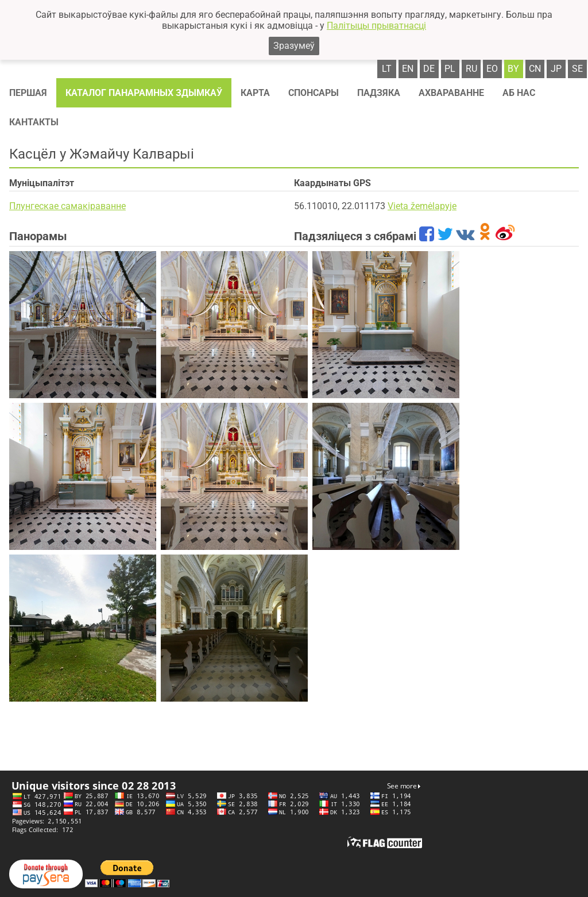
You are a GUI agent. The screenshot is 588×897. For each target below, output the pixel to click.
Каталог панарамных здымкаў (144, 93)
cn (535, 69)
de (429, 69)
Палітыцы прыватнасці (376, 26)
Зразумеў (294, 46)
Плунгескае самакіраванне (67, 206)
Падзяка (379, 93)
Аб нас (519, 93)
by (513, 69)
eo (492, 69)
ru (471, 69)
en (408, 69)
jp (556, 69)
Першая (28, 93)
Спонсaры (314, 93)
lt (387, 69)
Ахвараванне (451, 93)
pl (450, 69)
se (577, 69)
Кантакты (34, 122)
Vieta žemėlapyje (422, 206)
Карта (255, 93)
